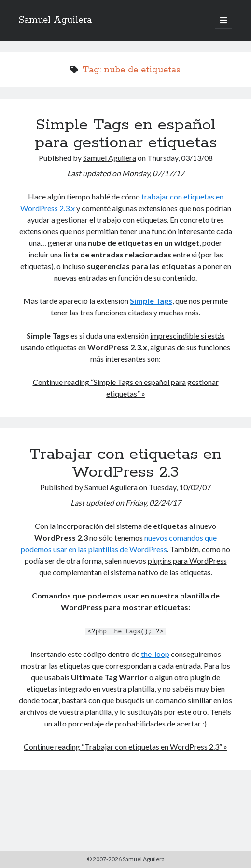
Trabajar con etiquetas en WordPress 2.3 (125, 463)
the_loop (155, 653)
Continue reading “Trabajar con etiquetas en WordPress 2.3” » (125, 746)
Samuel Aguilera (55, 20)
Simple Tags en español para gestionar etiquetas (126, 134)
